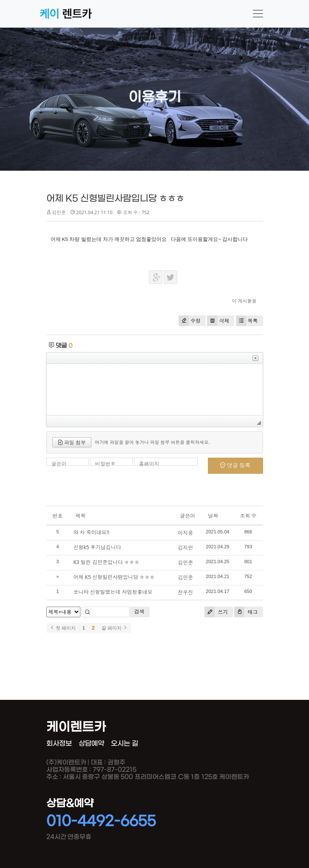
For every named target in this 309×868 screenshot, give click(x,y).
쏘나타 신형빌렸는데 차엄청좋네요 (113, 592)
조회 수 (248, 516)
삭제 (218, 321)
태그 (246, 612)
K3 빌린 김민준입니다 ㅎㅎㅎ (107, 562)
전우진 (185, 592)
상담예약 (91, 743)
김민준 (185, 563)
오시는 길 (125, 743)
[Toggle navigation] (258, 14)
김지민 (185, 548)
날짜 (213, 516)
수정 (190, 321)
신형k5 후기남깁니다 (97, 547)
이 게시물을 (244, 301)
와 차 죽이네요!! (92, 532)
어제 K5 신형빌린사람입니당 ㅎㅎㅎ (116, 199)
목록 (247, 321)
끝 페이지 (115, 628)
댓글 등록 (235, 465)
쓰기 (216, 612)
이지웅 (185, 533)
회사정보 (59, 743)
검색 (139, 612)
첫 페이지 (63, 628)
